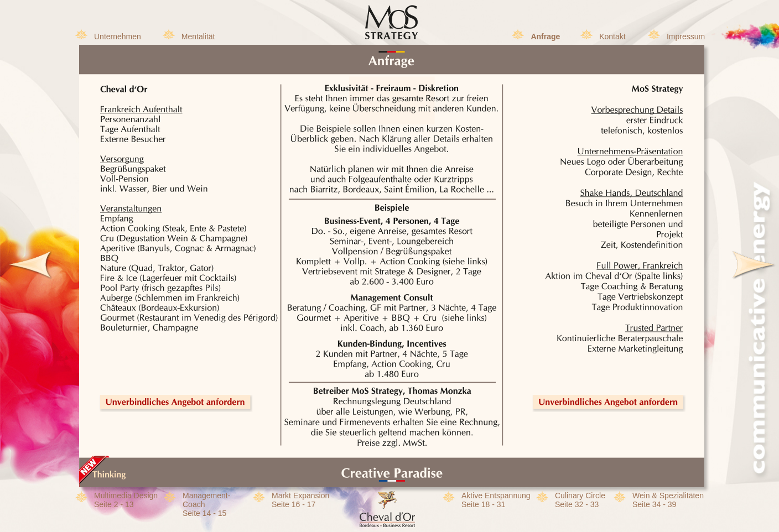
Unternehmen (118, 36)
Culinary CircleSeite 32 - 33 (580, 500)
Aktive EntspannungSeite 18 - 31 (496, 500)
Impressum (686, 36)
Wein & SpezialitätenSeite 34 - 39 (668, 500)
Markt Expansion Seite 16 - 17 (300, 500)
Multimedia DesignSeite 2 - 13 (126, 500)
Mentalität (198, 36)
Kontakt (612, 36)
